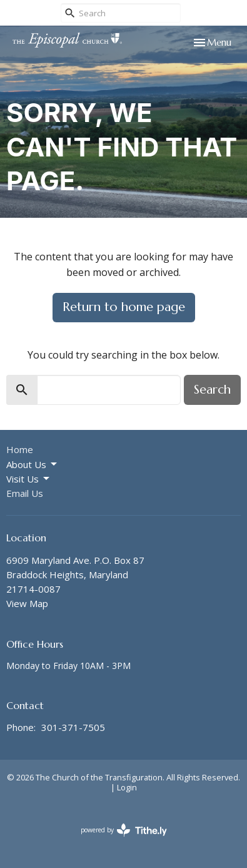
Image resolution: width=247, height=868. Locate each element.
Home (20, 449)
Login (127, 787)
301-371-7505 (73, 727)
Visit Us (29, 479)
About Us (33, 465)
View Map (27, 603)
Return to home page (124, 307)
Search (212, 390)
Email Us (25, 493)
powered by (124, 830)
